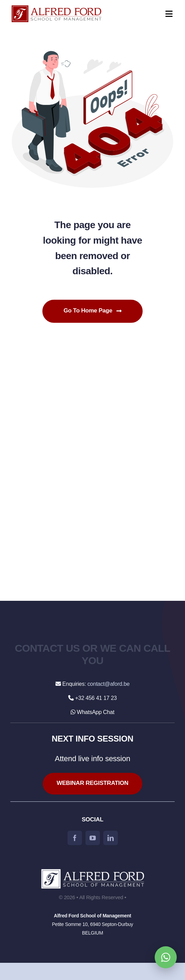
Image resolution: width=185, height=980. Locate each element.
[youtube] (93, 838)
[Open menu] (165, 14)
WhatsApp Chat (92, 712)
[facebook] (75, 838)
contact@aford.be (109, 684)
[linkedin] (111, 838)
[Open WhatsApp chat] (166, 957)
